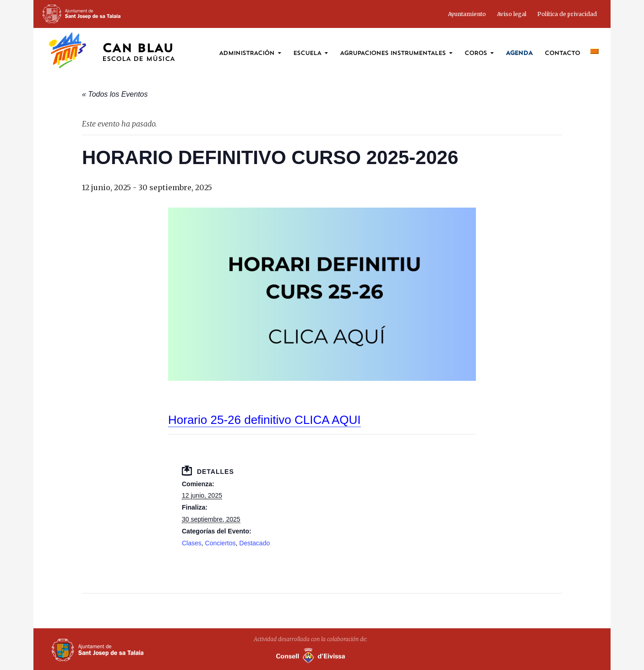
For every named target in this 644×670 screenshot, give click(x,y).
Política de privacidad (567, 14)
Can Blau (139, 53)
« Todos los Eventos (115, 94)
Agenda (519, 53)
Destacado (254, 543)
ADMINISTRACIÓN (247, 53)
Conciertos (221, 543)
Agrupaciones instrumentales (393, 53)
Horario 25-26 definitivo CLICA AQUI (265, 420)
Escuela (307, 53)
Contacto (562, 53)
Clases (192, 543)
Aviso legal (512, 14)
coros (476, 53)
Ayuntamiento (467, 14)
